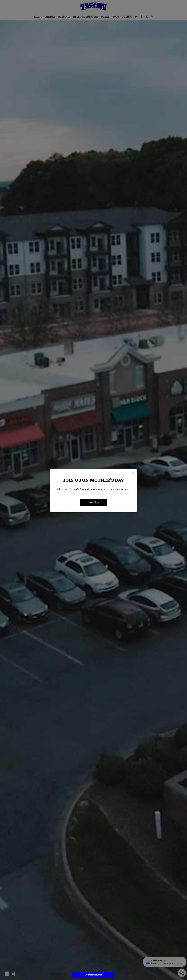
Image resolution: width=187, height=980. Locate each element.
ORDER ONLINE (93, 975)
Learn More (93, 502)
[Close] (133, 473)
